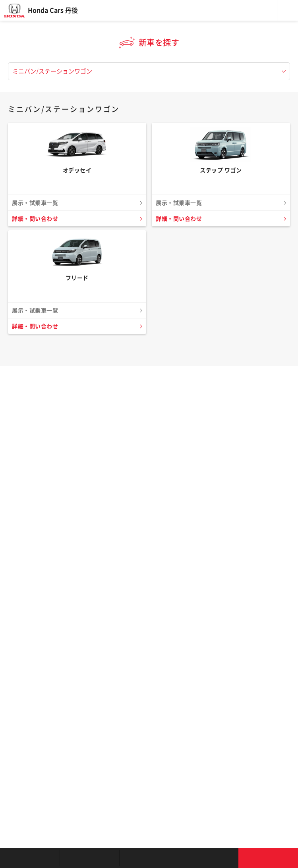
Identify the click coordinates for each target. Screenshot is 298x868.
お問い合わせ (268, 858)
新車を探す (89, 858)
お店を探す (30, 858)
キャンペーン (209, 858)
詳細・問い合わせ (35, 219)
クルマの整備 (149, 858)
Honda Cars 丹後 (53, 10)
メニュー (288, 10)
